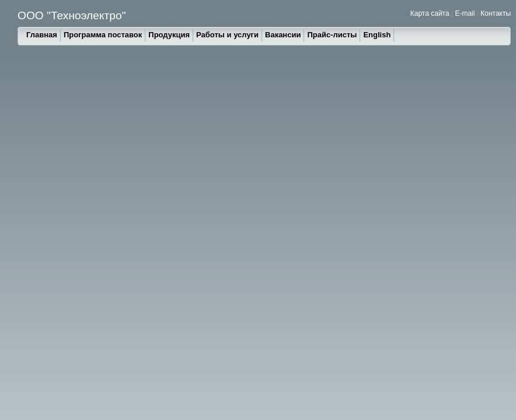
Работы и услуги (227, 35)
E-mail (465, 13)
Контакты (496, 13)
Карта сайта (430, 13)
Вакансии (283, 35)
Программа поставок (103, 35)
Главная (42, 35)
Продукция (169, 35)
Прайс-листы (332, 35)
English (377, 35)
